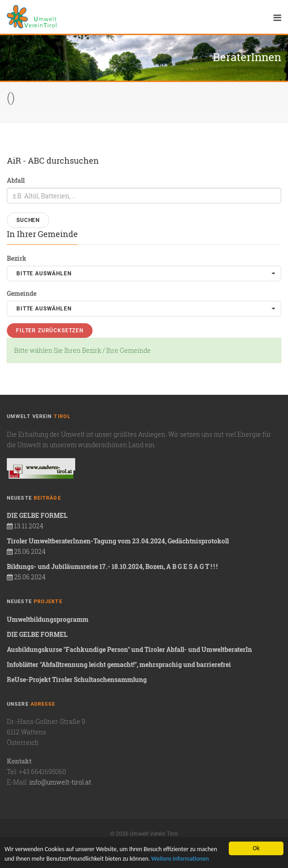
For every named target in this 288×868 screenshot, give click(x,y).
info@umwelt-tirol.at (60, 782)
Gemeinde (22, 293)
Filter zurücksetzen (50, 331)
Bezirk (17, 258)
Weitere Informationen (180, 859)
